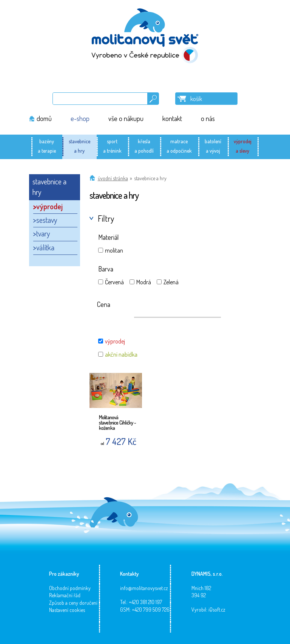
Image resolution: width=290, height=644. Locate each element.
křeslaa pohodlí (144, 146)
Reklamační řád (65, 595)
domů (44, 118)
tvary (43, 233)
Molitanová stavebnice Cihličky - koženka (117, 421)
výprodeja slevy (243, 146)
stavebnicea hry (79, 146)
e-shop (80, 118)
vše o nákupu (126, 118)
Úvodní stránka (113, 178)
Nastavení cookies (67, 610)
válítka (45, 247)
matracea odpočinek (179, 146)
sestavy (47, 220)
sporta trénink (112, 146)
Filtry (106, 218)
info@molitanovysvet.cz (144, 588)
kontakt (172, 118)
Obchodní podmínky (70, 588)
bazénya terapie (47, 146)
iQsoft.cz (217, 609)
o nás (208, 118)
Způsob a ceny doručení (73, 603)
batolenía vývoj (213, 146)
